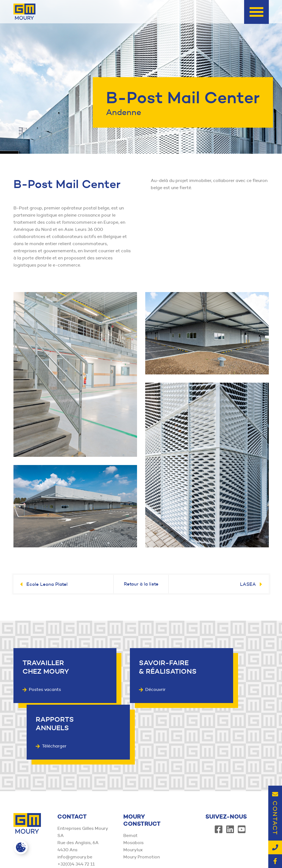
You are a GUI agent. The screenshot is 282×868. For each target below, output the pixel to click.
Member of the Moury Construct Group (48, 852)
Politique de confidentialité (210, 849)
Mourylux (133, 792)
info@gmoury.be (75, 799)
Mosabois (133, 785)
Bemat (130, 778)
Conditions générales (159, 849)
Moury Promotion (142, 799)
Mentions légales (155, 856)
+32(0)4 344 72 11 (76, 806)
